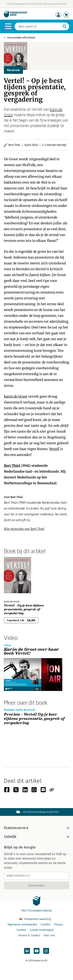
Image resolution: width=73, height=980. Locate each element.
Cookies (21, 930)
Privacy (58, 925)
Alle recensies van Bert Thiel (24, 529)
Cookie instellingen (42, 930)
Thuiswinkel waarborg (35, 919)
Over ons (49, 935)
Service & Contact (29, 935)
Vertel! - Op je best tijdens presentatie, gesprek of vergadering (24, 609)
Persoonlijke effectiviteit (21, 38)
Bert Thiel (12, 466)
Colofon (46, 925)
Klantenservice (36, 828)
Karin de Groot (16, 396)
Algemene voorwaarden (22, 925)
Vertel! (54, 449)
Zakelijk (36, 837)
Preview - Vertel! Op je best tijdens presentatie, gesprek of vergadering (34, 719)
